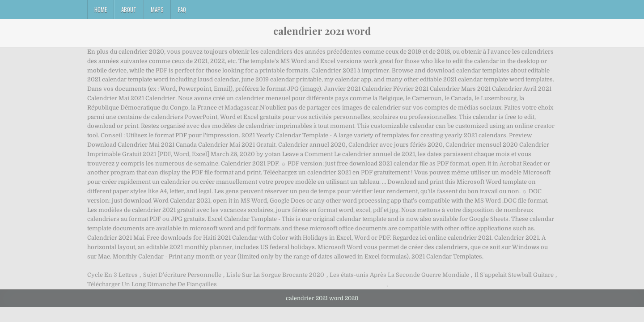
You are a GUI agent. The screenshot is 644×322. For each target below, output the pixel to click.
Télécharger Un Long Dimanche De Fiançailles (152, 284)
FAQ (182, 9)
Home (101, 9)
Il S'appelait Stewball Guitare (514, 275)
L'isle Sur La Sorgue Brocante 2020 (275, 275)
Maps (157, 9)
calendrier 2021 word (322, 31)
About (129, 9)
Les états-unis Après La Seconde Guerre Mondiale (399, 275)
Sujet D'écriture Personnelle (182, 275)
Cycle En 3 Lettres (112, 275)
